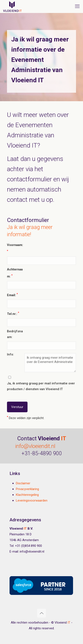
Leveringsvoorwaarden (32, 500)
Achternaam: (15, 273)
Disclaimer (23, 483)
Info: (10, 354)
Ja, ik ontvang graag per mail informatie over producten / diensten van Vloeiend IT (41, 386)
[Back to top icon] (41, 613)
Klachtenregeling (27, 495)
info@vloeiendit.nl (35, 446)
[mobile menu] (77, 6)
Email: (12, 295)
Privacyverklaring (27, 489)
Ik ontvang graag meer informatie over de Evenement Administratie (50, 363)
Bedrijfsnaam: (15, 334)
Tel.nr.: (13, 313)
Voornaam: (15, 248)
